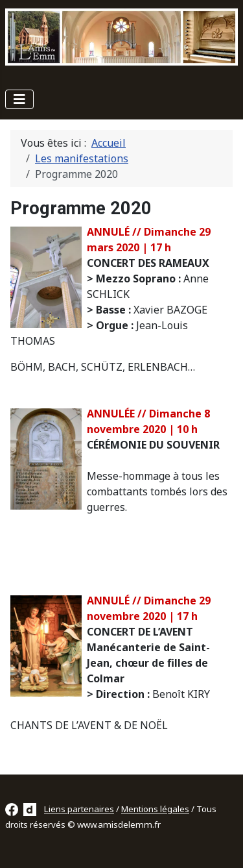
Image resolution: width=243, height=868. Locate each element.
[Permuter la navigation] (19, 99)
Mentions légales (155, 809)
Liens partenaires (79, 809)
